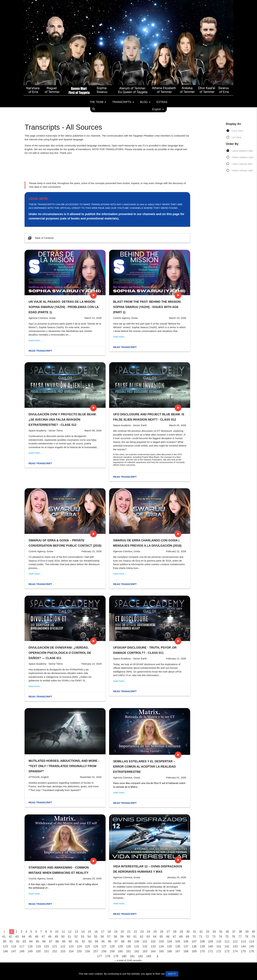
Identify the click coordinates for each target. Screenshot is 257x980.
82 (18, 941)
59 (122, 937)
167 (178, 951)
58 (115, 937)
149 (30, 951)
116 (14, 946)
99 (129, 941)
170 (202, 951)
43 (17, 937)
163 (145, 951)
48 (50, 937)
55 (96, 937)
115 (5, 946)
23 (142, 932)
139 (202, 946)
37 (234, 932)
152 (55, 951)
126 (96, 946)
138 (194, 946)
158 (104, 951)
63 (148, 937)
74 (220, 937)
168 (186, 951)
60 (128, 937)
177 (99, 956)
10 (57, 932)
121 (55, 946)
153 (63, 951)
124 (79, 946)
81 (11, 941)
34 (214, 932)
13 (76, 932)
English (159, 109)
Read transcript (40, 351)
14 (83, 932)
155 (79, 951)
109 (210, 941)
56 (102, 937)
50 (63, 937)
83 (24, 941)
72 (207, 937)
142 (227, 946)
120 (47, 946)
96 (110, 941)
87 (51, 941)
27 (168, 932)
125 (88, 946)
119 (38, 946)
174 (235, 951)
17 (103, 932)
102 (153, 941)
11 (63, 932)
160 (120, 951)
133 (153, 946)
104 (169, 941)
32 (201, 932)
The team (98, 102)
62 (142, 937)
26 (162, 932)
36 (227, 932)
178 (108, 956)
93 (90, 941)
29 (181, 932)
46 (37, 937)
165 (161, 951)
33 (208, 932)
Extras (162, 102)
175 (243, 951)
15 (89, 932)
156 (88, 951)
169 (194, 951)
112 (235, 941)
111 (227, 941)
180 (124, 956)
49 (56, 937)
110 (219, 941)
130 (128, 946)
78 (247, 937)
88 (57, 941)
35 (221, 932)
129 (120, 946)
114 (252, 941)
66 (168, 937)
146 (5, 951)
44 (23, 937)
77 (240, 937)
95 (103, 941)
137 (186, 946)
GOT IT (172, 974)
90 (70, 941)
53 (83, 937)
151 (47, 951)
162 (137, 951)
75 (227, 937)
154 (71, 951)
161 (128, 951)
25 (155, 932)
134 (161, 946)
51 (69, 937)
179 (116, 956)
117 (22, 946)
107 (194, 941)
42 (10, 937)
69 (188, 937)
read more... (35, 340)
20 (122, 932)
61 (135, 937)
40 (254, 932)
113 (243, 941)
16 (96, 932)
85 (37, 941)
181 (132, 956)
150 (38, 951)
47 (43, 937)
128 (112, 946)
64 (155, 937)
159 (112, 951)
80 (5, 941)
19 (116, 932)
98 (123, 941)
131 (137, 946)
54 (89, 937)
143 (235, 946)
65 (161, 937)
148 (22, 951)
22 (135, 932)
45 (30, 937)
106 (186, 941)
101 (145, 941)
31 (194, 932)
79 (253, 937)
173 (227, 951)
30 (188, 932)
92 (83, 941)
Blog (146, 102)
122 (63, 946)
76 (233, 937)
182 (140, 956)
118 (30, 946)
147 (14, 951)
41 (4, 937)
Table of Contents (40, 238)
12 (70, 932)
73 (214, 937)
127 (104, 946)
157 (96, 951)
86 (44, 941)
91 (77, 941)
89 (64, 941)
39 (247, 932)
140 (210, 946)
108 (202, 941)
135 (169, 946)
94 (97, 941)
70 (194, 937)
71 (201, 937)
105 (178, 941)
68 (181, 937)
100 (137, 941)
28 (175, 932)
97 (116, 941)
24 (148, 932)
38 (240, 932)
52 (76, 937)
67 (174, 937)
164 (153, 951)
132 (145, 946)
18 (109, 932)
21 (129, 932)
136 (178, 946)
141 (219, 946)
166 (169, 951)
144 (243, 946)
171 (210, 951)
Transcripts (124, 102)
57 (109, 937)
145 (252, 946)
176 (252, 951)
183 (149, 956)
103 (161, 941)
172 (219, 951)
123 (71, 946)
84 (31, 941)
